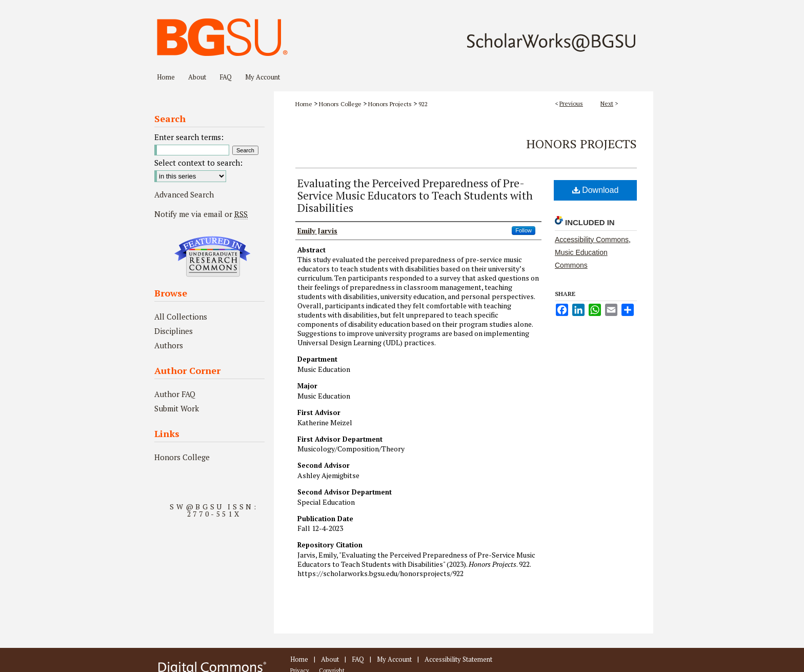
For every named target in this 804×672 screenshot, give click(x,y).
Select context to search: (198, 163)
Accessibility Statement (458, 659)
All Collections (181, 317)
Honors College (340, 104)
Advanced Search (184, 194)
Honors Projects (390, 104)
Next (607, 103)
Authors (169, 345)
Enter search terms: (189, 137)
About (330, 659)
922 (423, 104)
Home (304, 104)
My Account (394, 659)
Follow (524, 230)
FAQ (358, 659)
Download (596, 190)
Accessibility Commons (592, 240)
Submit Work (177, 408)
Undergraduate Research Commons (212, 256)
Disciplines (174, 331)
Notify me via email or (201, 214)
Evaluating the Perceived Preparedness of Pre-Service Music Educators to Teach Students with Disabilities (415, 195)
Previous (571, 103)
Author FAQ (175, 394)
